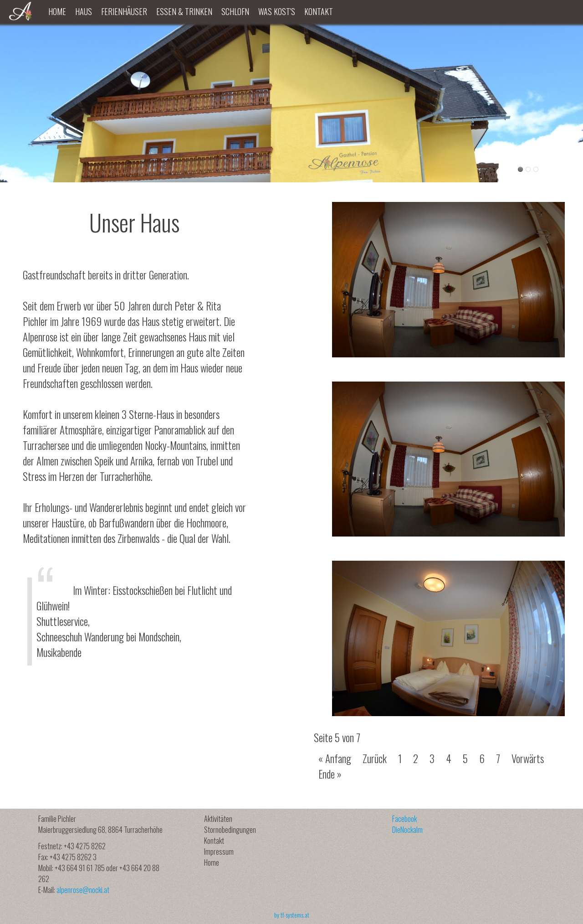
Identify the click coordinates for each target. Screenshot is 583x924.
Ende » (330, 774)
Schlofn (235, 11)
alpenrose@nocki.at (83, 890)
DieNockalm (407, 830)
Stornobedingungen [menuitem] (230, 830)
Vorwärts (528, 759)
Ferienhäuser (124, 11)
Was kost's (277, 11)
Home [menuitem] (212, 862)
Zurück (375, 759)
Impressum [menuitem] (219, 852)
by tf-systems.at (292, 915)
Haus (84, 11)
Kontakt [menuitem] (214, 841)
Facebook (404, 819)
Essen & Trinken (184, 11)
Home (57, 11)
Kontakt (319, 11)
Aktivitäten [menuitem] (218, 819)
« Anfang (335, 759)
